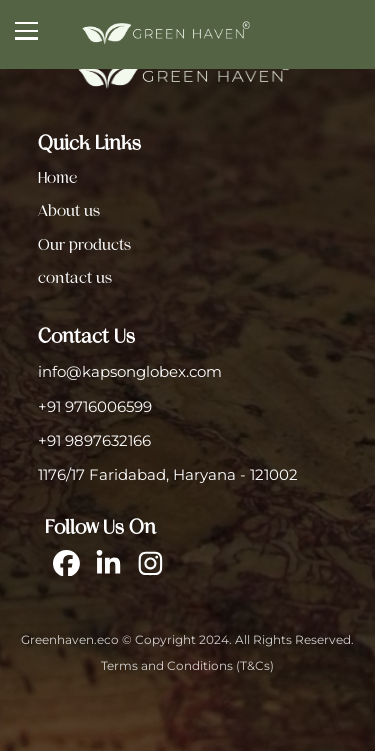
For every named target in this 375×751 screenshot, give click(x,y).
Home (57, 178)
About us (69, 211)
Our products (84, 245)
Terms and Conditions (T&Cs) (187, 666)
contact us (75, 278)
